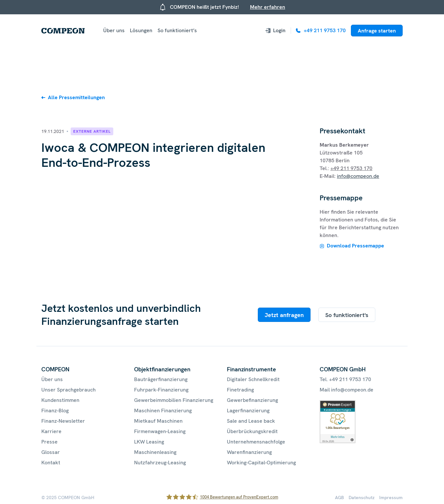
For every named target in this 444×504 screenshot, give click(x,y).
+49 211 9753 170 (351, 168)
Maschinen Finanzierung (163, 411)
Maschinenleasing (155, 452)
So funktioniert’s (177, 30)
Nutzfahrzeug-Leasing (160, 463)
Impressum (391, 497)
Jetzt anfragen (284, 315)
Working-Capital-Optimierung (261, 463)
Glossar (51, 452)
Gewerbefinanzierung (252, 400)
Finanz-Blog (55, 411)
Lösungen (141, 30)
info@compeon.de (358, 176)
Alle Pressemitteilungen (76, 97)
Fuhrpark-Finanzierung (161, 390)
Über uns (114, 30)
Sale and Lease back (251, 421)
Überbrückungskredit (252, 431)
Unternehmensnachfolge (256, 442)
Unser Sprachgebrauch (69, 390)
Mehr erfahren (268, 7)
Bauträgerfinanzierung (161, 379)
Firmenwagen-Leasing (160, 431)
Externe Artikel (92, 131)
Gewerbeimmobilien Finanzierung (174, 400)
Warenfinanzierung (249, 452)
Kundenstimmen (60, 400)
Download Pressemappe (355, 246)
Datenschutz (362, 497)
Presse (49, 442)
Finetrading (240, 390)
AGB (340, 497)
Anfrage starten (377, 31)
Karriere (51, 431)
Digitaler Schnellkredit (253, 379)
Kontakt (51, 463)
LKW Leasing (149, 442)
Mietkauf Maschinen (158, 421)
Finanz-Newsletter (63, 421)
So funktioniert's (347, 315)
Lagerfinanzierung (248, 411)
